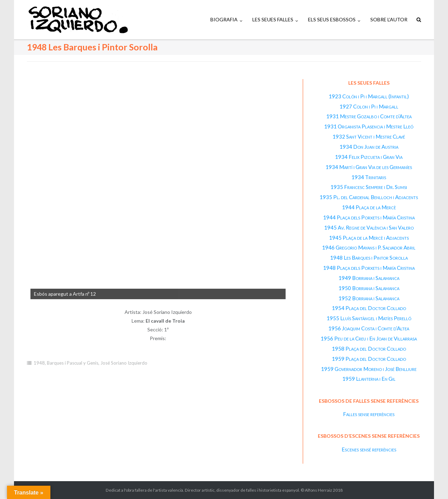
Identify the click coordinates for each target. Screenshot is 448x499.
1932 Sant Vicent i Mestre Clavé (369, 136)
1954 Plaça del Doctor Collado (369, 308)
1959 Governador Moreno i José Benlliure (369, 369)
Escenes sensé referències (369, 449)
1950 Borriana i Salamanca (369, 288)
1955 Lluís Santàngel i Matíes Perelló (369, 318)
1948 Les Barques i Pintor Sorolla (369, 258)
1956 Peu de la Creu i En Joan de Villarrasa (369, 338)
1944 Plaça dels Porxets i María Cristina (369, 217)
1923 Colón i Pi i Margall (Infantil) (369, 96)
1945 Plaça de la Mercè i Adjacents (369, 238)
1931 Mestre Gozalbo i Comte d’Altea (369, 116)
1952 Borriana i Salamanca (369, 298)
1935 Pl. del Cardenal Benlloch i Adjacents (369, 197)
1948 (39, 363)
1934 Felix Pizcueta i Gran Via (369, 157)
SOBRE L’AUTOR (389, 19)
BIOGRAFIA (224, 19)
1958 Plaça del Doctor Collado (369, 349)
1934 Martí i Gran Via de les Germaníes (369, 167)
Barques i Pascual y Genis (73, 363)
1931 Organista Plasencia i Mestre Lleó (369, 126)
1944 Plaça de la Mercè (369, 207)
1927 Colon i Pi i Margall (369, 106)
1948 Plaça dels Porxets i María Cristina (369, 268)
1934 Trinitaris (369, 177)
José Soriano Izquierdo (124, 363)
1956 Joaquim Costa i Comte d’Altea (369, 328)
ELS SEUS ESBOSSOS (332, 19)
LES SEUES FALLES (273, 19)
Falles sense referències (369, 414)
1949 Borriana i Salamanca (369, 278)
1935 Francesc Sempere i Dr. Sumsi (369, 187)
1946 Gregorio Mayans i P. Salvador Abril (369, 247)
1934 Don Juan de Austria (369, 147)
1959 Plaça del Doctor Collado (369, 359)
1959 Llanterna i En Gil (369, 379)
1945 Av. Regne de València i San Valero (369, 227)
